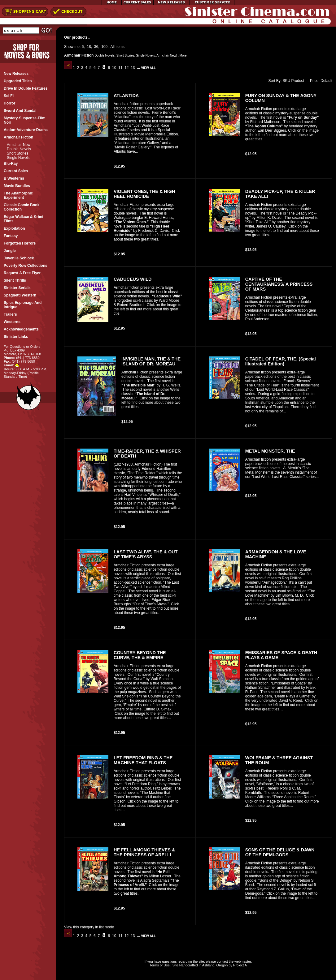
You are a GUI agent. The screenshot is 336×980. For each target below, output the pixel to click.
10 (114, 68)
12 (127, 68)
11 (120, 68)
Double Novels (19, 149)
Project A (240, 965)
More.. (184, 55)
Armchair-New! (19, 145)
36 (96, 47)
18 (89, 47)
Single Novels (18, 158)
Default (326, 81)
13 (133, 68)
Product (298, 81)
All (113, 47)
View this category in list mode (89, 927)
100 (104, 47)
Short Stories (17, 153)
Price (313, 81)
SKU (287, 81)
